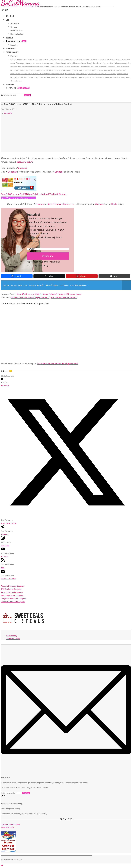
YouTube (4, 556)
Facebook (5, 385)
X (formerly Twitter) (9, 523)
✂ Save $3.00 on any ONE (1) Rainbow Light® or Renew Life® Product (44, 297)
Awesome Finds (8, 827)
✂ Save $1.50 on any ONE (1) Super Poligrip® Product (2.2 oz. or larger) (48, 294)
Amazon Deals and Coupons (13, 586)
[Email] (48, 249)
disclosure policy (25, 162)
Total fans (10, 376)
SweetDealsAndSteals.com (61, 204)
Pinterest (5, 534)
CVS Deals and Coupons (11, 589)
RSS (3, 567)
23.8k (3, 376)
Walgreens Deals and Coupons (14, 598)
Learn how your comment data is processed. (58, 363)
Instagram (5, 545)
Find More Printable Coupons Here (18, 198)
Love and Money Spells (10, 824)
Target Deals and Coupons (12, 592)
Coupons (8, 113)
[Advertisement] (66, 135)
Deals (113, 204)
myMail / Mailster (8, 578)
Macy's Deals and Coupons (12, 595)
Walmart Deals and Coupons (13, 602)
